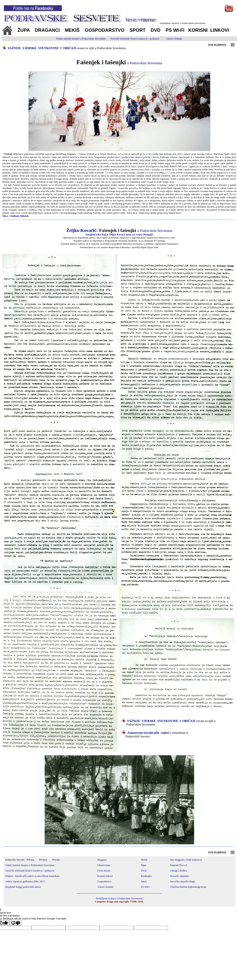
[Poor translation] (16, 923)
